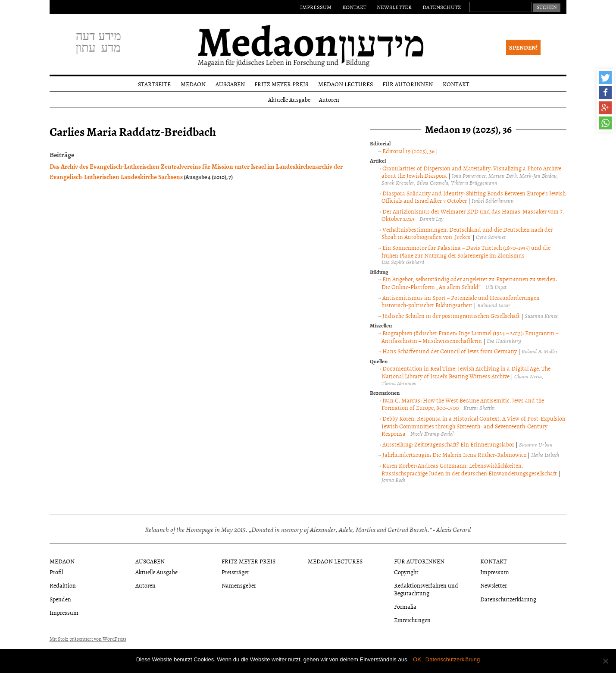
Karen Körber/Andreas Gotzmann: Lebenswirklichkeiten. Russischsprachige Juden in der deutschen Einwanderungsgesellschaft (469, 469)
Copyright (406, 572)
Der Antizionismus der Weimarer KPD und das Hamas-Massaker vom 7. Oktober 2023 (472, 215)
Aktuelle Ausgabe (289, 99)
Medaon (193, 84)
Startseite (154, 84)
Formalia (405, 606)
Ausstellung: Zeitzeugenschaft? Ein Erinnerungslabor (448, 444)
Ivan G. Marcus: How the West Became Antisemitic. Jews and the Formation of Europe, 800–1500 (463, 404)
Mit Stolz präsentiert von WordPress (88, 639)
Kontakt (354, 7)
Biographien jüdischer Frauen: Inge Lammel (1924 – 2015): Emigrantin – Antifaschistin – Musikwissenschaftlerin (470, 337)
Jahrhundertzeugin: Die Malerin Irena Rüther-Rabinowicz (454, 454)
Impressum (316, 7)
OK (417, 659)
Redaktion (63, 585)
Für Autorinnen (408, 84)
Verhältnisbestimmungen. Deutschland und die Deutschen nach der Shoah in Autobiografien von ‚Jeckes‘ (467, 233)
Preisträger (235, 572)
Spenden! (523, 47)
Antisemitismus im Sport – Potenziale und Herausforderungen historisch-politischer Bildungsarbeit (460, 301)
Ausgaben (230, 84)
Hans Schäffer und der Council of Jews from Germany (450, 351)
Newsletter (394, 7)
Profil (56, 572)
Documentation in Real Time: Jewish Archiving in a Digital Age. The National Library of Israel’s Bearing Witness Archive (466, 372)
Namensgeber (239, 585)
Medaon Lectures (346, 84)
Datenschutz (442, 7)
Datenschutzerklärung (508, 599)
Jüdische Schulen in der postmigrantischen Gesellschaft (451, 316)
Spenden (60, 599)
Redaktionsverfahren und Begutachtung (426, 589)
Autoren (329, 99)
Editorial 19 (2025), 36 (408, 151)
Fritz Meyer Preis (281, 84)
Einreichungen (412, 620)
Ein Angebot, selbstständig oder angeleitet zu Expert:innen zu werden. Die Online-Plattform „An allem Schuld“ (469, 283)
